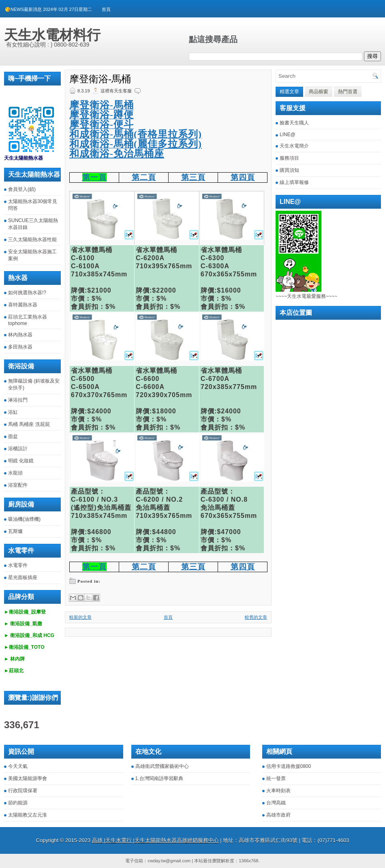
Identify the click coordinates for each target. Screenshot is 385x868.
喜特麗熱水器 (23, 305)
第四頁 (243, 177)
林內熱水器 (20, 335)
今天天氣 (18, 766)
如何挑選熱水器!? (27, 293)
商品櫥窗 (319, 92)
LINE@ (288, 135)
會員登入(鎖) (22, 189)
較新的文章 (80, 617)
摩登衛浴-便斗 (102, 124)
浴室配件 (18, 485)
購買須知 (289, 170)
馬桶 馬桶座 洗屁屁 (29, 424)
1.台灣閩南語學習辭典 (159, 778)
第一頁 (94, 177)
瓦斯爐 (15, 531)
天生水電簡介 (294, 146)
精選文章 (289, 92)
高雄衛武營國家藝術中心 (162, 766)
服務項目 (289, 158)
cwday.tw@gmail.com (169, 861)
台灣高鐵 (276, 803)
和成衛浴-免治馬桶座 (117, 154)
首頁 (106, 9)
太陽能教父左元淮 (28, 815)
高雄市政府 (278, 815)
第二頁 (144, 177)
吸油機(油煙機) (24, 519)
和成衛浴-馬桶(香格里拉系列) (136, 134)
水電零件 (18, 565)
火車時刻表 (278, 791)
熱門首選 (348, 92)
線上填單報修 (294, 182)
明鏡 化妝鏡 (21, 461)
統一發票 (276, 778)
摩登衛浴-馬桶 (100, 79)
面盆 (13, 436)
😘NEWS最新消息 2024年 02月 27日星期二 (48, 9)
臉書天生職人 (294, 123)
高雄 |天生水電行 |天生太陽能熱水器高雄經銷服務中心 (155, 840)
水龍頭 (15, 473)
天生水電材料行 (52, 35)
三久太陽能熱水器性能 (32, 239)
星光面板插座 (23, 577)
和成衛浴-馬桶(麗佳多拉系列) (136, 144)
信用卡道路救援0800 (289, 766)
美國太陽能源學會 (28, 778)
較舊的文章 (256, 617)
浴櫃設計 (18, 449)
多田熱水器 (20, 347)
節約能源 (18, 803)
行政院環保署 (23, 791)
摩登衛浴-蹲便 (102, 115)
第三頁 (193, 177)
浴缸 (13, 412)
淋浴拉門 (18, 400)
